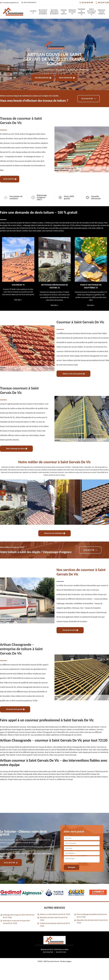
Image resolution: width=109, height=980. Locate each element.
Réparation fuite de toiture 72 (102, 12)
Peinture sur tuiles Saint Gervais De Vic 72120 (55, 914)
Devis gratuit (10, 179)
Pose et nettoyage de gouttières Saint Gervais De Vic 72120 (92, 916)
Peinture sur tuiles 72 (64, 12)
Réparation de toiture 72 (72, 12)
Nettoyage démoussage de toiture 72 (54, 12)
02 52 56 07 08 (86, 3)
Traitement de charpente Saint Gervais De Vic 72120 (55, 925)
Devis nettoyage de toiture (17, 449)
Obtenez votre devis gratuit (74, 374)
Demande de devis (70, 630)
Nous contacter (67, 78)
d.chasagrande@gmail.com (9, 3)
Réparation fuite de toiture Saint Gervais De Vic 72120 (92, 921)
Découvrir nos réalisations (55, 533)
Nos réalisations (43, 78)
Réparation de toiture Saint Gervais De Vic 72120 (54, 919)
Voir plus (18, 300)
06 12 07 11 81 (102, 3)
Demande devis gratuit (15, 709)
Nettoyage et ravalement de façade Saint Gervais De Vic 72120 (16, 922)
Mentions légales (66, 961)
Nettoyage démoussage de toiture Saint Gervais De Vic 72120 (19, 916)
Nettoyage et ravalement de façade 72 (43, 12)
